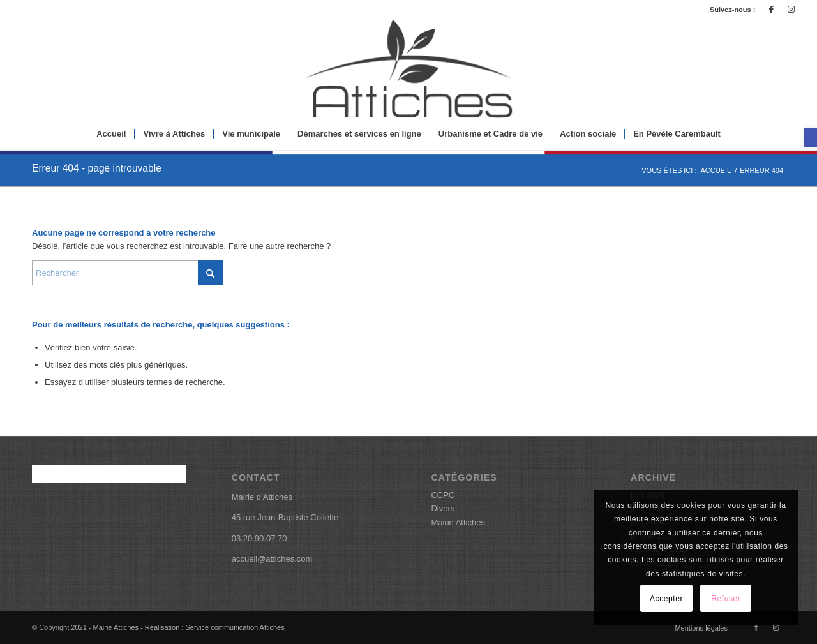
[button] (811, 138)
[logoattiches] (408, 69)
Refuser (726, 599)
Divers (443, 508)
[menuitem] (111, 134)
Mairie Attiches (458, 522)
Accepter (666, 599)
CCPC (443, 495)
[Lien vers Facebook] (771, 10)
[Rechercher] (128, 273)
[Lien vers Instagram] (791, 10)
